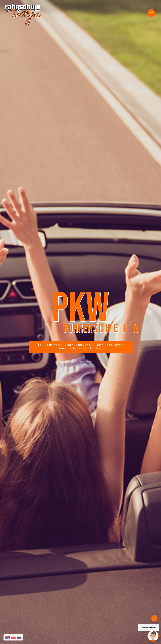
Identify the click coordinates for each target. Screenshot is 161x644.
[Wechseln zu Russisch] (19, 637)
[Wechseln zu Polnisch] (13, 637)
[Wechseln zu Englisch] (7, 637)
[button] (151, 13)
